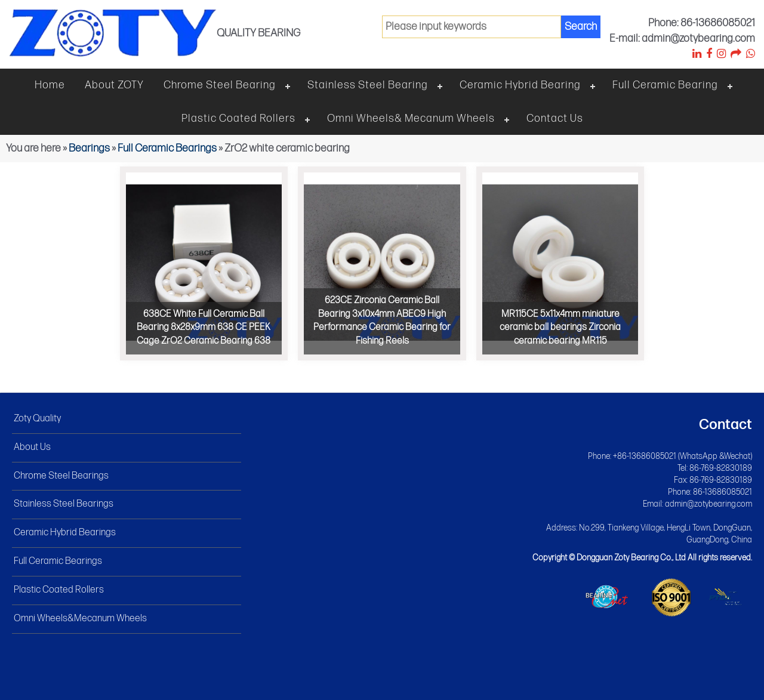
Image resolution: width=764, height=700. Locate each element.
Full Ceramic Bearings (167, 148)
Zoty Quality (37, 419)
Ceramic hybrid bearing (520, 85)
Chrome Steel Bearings (61, 476)
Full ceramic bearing (665, 85)
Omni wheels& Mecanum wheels (411, 118)
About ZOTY (114, 85)
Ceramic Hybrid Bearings (65, 533)
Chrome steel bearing (220, 85)
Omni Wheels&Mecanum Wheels (80, 619)
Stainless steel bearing (368, 85)
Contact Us (555, 118)
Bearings (89, 148)
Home (50, 85)
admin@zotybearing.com (708, 504)
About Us (32, 447)
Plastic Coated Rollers (238, 118)
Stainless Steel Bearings (64, 504)
